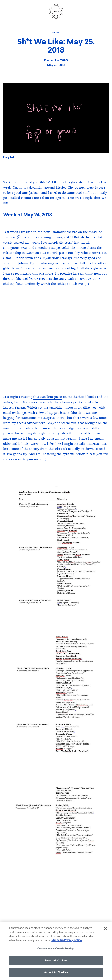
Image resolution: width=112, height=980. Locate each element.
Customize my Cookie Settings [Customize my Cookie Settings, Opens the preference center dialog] (56, 948)
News (56, 33)
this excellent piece (48, 397)
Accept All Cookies (56, 972)
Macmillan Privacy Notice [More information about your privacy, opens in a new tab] (67, 940)
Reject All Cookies (56, 960)
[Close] (105, 929)
